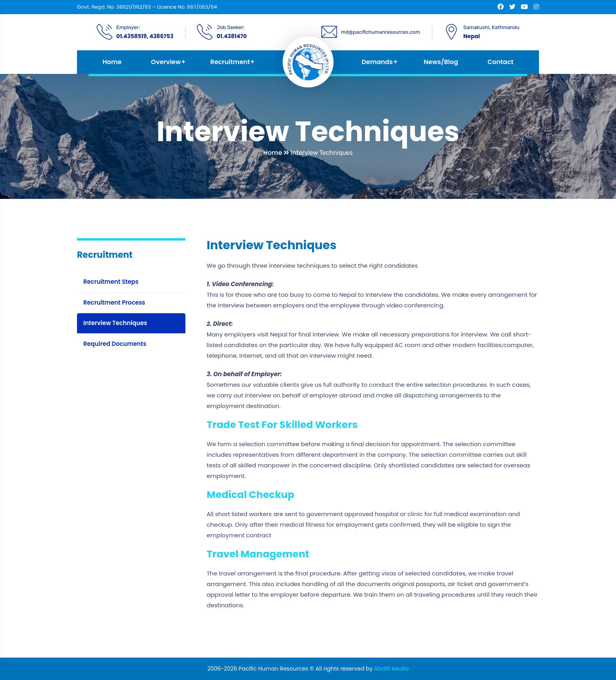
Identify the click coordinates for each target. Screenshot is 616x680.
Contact (500, 62)
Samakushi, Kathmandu (491, 27)
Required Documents (115, 344)
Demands (377, 62)
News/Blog (441, 62)
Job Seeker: (230, 27)
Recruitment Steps (111, 282)
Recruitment (230, 62)
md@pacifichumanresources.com (380, 32)
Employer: (128, 27)
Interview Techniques (115, 323)
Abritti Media (391, 669)
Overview (166, 62)
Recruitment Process (114, 302)
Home (112, 62)
